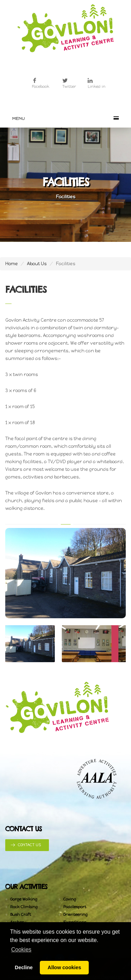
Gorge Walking (24, 899)
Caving (70, 899)
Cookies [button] (21, 950)
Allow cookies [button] (64, 967)
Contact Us (29, 845)
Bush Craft (21, 915)
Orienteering (75, 915)
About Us (37, 264)
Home (12, 264)
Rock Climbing (24, 907)
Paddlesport (75, 907)
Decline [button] (24, 967)
